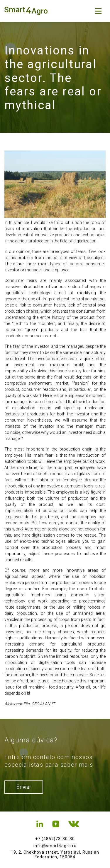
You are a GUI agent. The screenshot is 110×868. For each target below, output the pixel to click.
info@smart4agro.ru (55, 846)
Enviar (25, 787)
